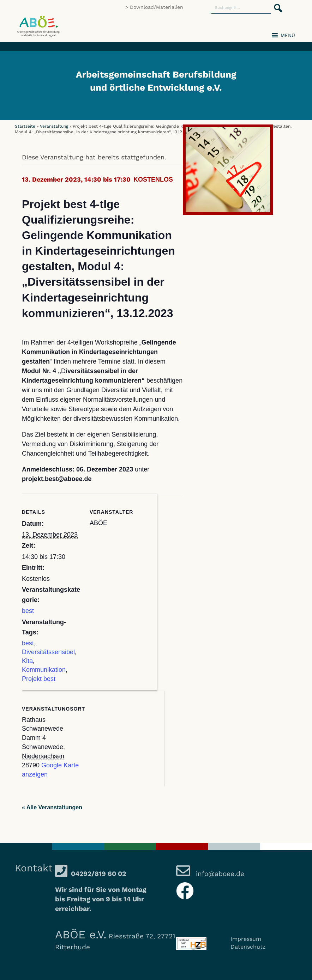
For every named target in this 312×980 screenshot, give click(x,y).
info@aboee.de (219, 874)
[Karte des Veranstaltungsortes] (127, 739)
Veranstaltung (54, 126)
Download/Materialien (157, 7)
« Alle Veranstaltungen (52, 807)
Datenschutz (248, 947)
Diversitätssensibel (48, 652)
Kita (27, 661)
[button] (276, 4)
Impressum (246, 939)
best (28, 611)
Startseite (25, 126)
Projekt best (39, 679)
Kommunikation (44, 670)
